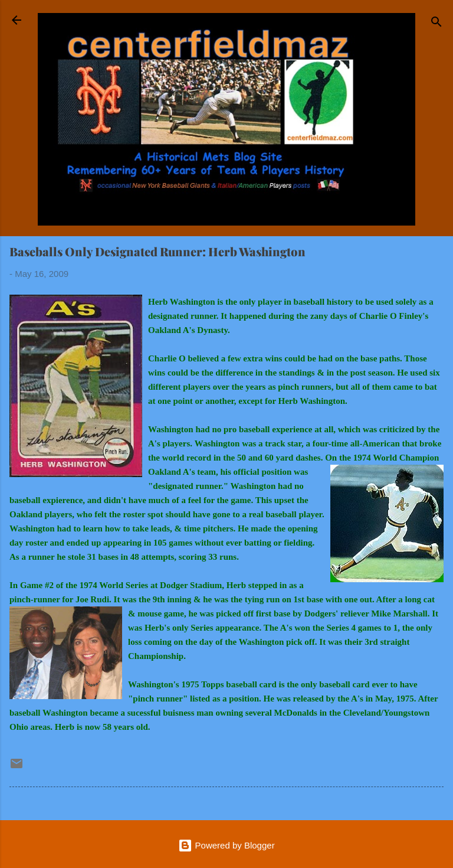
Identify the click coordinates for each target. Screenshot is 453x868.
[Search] (436, 24)
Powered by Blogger (226, 845)
